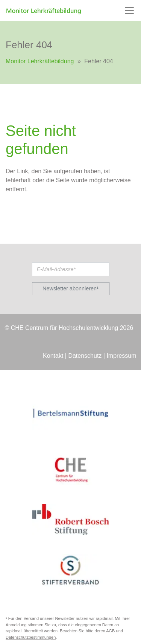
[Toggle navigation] (129, 11)
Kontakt (53, 356)
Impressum (121, 356)
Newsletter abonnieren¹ (70, 288)
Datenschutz (85, 356)
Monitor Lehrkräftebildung (40, 61)
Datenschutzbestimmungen (31, 637)
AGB (110, 631)
